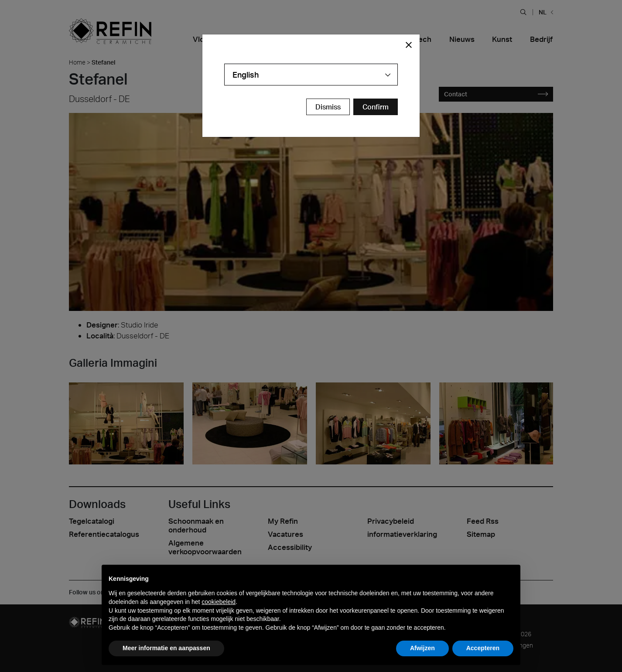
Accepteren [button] (483, 648)
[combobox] (311, 75)
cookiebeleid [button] (219, 602)
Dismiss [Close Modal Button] (328, 107)
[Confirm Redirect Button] (376, 107)
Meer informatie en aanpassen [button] (166, 648)
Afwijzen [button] (422, 648)
